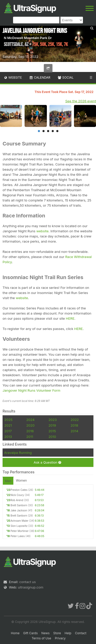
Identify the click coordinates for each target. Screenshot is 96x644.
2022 (75, 420)
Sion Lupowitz (19, 526)
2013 (8, 437)
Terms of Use (41, 638)
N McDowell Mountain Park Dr (28, 38)
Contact (81, 633)
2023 (52, 420)
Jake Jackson (19, 510)
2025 (8, 420)
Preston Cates (19, 490)
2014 (74, 431)
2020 (30, 425)
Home (15, 633)
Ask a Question (47, 462)
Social (65, 77)
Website (13, 77)
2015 (52, 431)
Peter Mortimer (20, 531)
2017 (8, 431)
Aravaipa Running (18, 453)
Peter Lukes (18, 536)
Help (68, 633)
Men (8, 481)
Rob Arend (17, 500)
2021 (8, 425)
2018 (74, 425)
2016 (30, 431)
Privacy (60, 638)
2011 (30, 437)
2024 (30, 420)
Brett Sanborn (19, 505)
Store (57, 633)
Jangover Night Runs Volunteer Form (31, 390)
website (42, 231)
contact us (27, 582)
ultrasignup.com (31, 587)
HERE (70, 318)
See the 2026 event (81, 101)
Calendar (40, 77)
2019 (52, 425)
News (46, 633)
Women (21, 480)
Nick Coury (17, 495)
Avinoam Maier (19, 521)
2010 (52, 437)
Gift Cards (31, 633)
